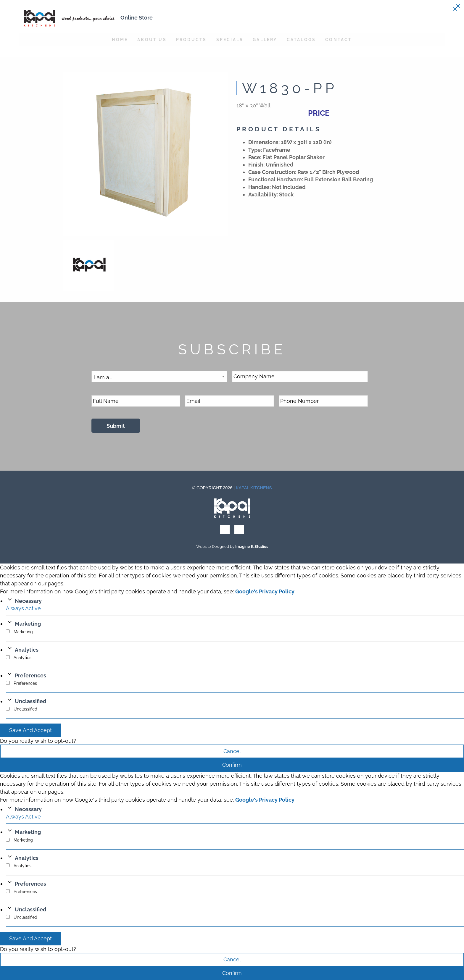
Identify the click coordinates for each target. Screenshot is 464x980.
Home (120, 39)
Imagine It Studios (252, 546)
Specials (230, 39)
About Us (152, 39)
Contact (339, 39)
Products (191, 39)
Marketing (28, 624)
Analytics (27, 650)
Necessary (28, 601)
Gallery (265, 39)
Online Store (137, 18)
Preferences (30, 675)
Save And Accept (30, 730)
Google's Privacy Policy (265, 591)
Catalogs (301, 39)
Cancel (232, 751)
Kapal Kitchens (254, 488)
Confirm (232, 765)
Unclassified (31, 701)
